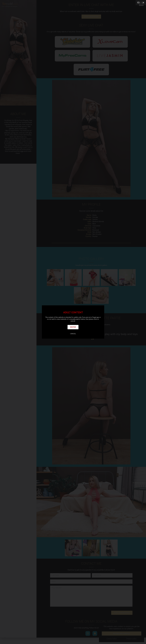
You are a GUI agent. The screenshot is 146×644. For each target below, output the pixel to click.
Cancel (73, 334)
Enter (73, 327)
